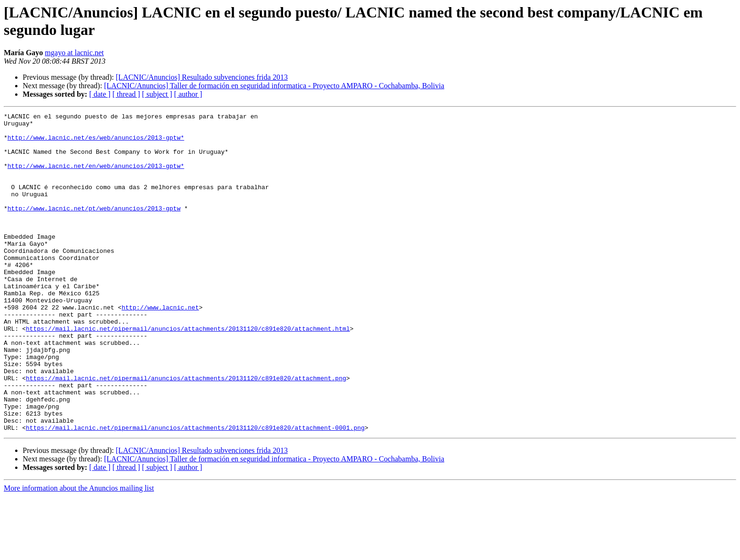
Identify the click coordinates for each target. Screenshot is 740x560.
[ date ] (100, 94)
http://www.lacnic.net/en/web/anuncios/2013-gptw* (96, 177)
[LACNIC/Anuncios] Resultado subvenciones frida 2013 (202, 77)
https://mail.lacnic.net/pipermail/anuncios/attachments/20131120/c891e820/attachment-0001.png (195, 491)
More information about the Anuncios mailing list (79, 552)
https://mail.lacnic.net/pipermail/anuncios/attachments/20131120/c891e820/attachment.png (186, 432)
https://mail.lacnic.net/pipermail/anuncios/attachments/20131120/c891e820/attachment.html (188, 372)
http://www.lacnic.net (160, 347)
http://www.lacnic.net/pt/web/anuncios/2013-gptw (94, 228)
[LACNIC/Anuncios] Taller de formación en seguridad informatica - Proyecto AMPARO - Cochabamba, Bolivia (274, 86)
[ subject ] (157, 94)
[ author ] (188, 94)
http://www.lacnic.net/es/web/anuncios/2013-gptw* (96, 143)
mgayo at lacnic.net (74, 53)
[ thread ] (126, 94)
